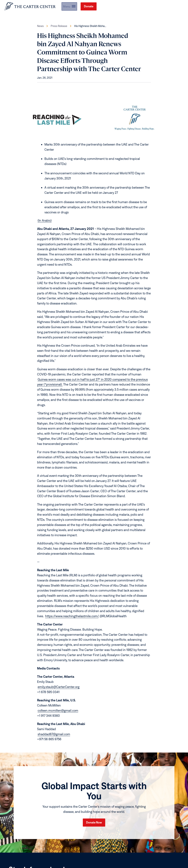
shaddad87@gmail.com (54, 737)
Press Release (59, 29)
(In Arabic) (45, 223)
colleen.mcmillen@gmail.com (58, 713)
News (40, 29)
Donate (176, 8)
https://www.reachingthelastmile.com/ (72, 619)
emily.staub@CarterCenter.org (59, 689)
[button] (155, 8)
